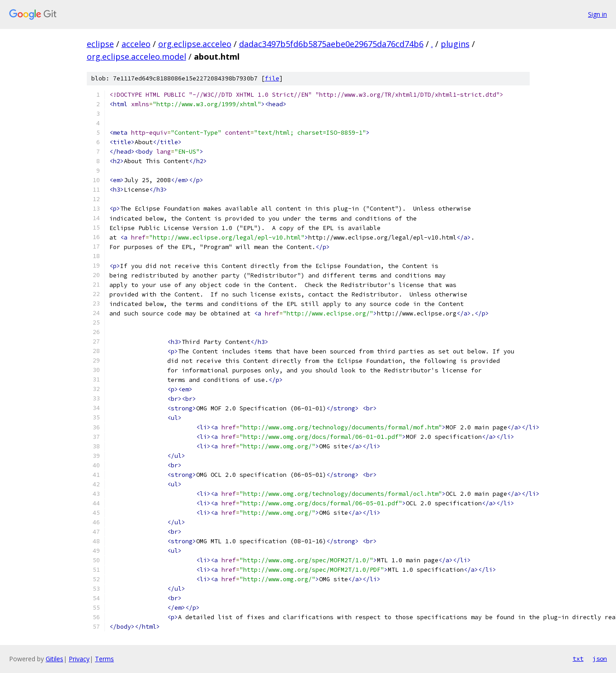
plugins (455, 44)
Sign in (597, 14)
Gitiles (54, 659)
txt (578, 659)
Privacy (79, 659)
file (272, 78)
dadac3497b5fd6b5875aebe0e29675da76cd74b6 (331, 44)
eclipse (100, 44)
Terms (104, 659)
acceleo (136, 44)
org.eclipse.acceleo (195, 44)
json (600, 659)
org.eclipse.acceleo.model (136, 56)
